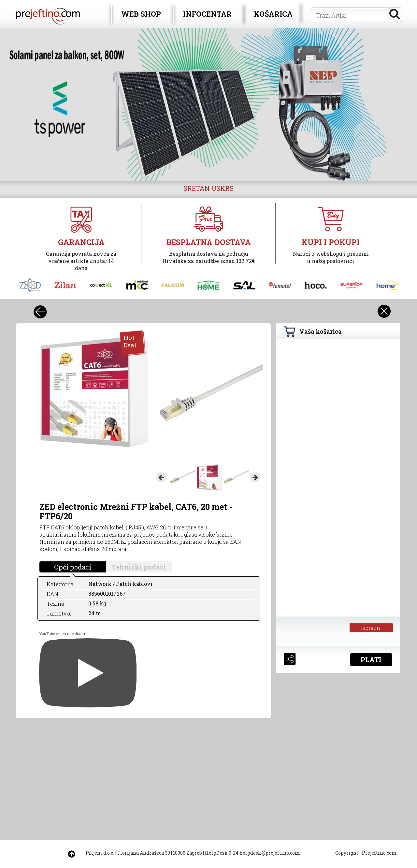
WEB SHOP (141, 14)
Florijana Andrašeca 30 (144, 853)
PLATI (371, 660)
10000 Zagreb (187, 853)
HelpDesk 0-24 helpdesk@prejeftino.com (252, 853)
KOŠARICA (273, 14)
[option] (208, 105)
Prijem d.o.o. (100, 853)
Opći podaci (73, 567)
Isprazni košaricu (372, 628)
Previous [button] (161, 477)
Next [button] (255, 477)
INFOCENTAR (207, 14)
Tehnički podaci (139, 567)
